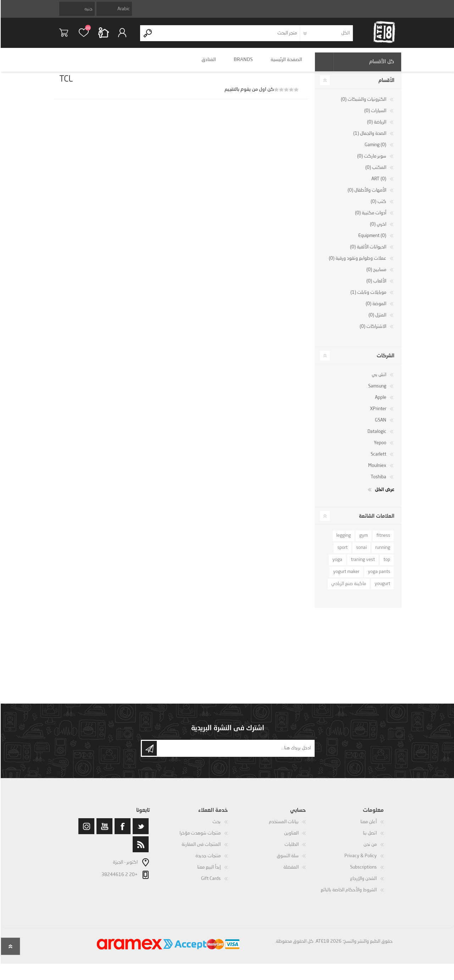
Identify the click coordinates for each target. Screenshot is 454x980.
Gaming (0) (375, 150)
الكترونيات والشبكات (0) (363, 104)
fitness (383, 541)
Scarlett (378, 459)
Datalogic (376, 437)
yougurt (382, 589)
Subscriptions (363, 872)
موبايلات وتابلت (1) (368, 298)
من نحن (369, 850)
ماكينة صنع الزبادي (348, 589)
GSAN (380, 425)
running (382, 553)
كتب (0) (378, 207)
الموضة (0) (375, 309)
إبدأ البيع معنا (208, 872)
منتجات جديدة (207, 861)
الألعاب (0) (376, 286)
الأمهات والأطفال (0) (366, 195)
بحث (216, 827)
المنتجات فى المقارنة (200, 850)
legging (343, 541)
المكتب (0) (375, 173)
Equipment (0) (372, 241)
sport (342, 553)
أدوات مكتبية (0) (370, 218)
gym (363, 541)
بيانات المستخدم (283, 827)
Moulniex (377, 471)
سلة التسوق (68, 35)
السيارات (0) (375, 116)
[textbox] (227, 36)
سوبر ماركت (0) (371, 161)
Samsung (377, 391)
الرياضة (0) (376, 127)
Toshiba (378, 482)
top (386, 565)
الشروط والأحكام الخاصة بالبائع (348, 895)
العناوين (291, 838)
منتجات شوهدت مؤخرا (199, 838)
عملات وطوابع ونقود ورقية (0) (357, 263)
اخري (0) (377, 229)
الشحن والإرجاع (363, 884)
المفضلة (290, 872)
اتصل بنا (369, 838)
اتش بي (378, 380)
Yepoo (379, 448)
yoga (337, 565)
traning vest (362, 565)
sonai (361, 553)
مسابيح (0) (376, 275)
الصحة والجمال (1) (369, 139)
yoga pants (378, 577)
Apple (380, 403)
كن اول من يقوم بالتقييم (248, 94)
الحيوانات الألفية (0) (367, 252)
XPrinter (377, 414)
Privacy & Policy (360, 861)
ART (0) (378, 184)
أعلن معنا (368, 827)
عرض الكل (384, 494)
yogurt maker (345, 577)
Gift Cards (210, 884)
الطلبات (291, 850)
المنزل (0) (377, 320)
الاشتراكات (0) (372, 332)
